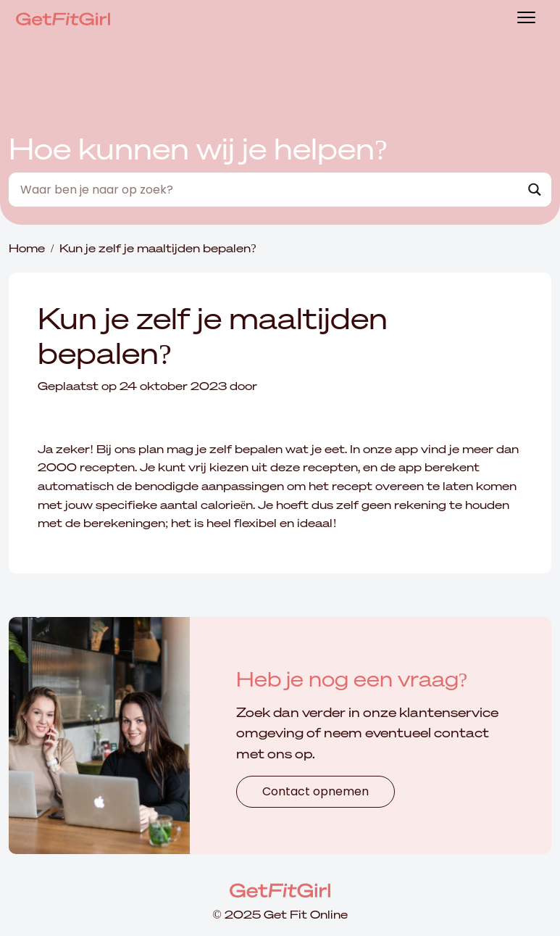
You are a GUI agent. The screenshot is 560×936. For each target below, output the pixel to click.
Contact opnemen (315, 791)
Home (27, 248)
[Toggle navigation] (526, 19)
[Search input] (267, 190)
